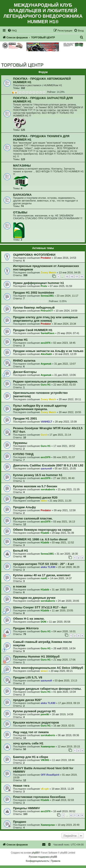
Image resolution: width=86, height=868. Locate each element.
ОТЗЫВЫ (20, 212)
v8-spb (45, 789)
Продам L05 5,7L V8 (28, 677)
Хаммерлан (48, 746)
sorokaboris (48, 489)
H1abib (45, 533)
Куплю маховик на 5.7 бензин (35, 486)
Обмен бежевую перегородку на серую (42, 530)
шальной (46, 468)
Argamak (46, 364)
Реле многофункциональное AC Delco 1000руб (48, 668)
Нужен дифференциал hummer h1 (39, 283)
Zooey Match (48, 272)
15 (67, 277)
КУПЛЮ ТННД (23, 454)
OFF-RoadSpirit (50, 775)
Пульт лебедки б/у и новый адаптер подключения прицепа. (40, 407)
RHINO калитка (24, 361)
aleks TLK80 (48, 567)
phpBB (35, 853)
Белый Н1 (21, 551)
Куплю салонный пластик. (33, 518)
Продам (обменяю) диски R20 (35, 498)
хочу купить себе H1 (28, 743)
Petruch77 (47, 311)
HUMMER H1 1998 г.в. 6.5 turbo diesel (40, 539)
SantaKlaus (47, 333)
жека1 (44, 671)
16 (72, 277)
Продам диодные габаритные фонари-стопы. (47, 689)
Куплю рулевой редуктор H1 (34, 711)
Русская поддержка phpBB (43, 857)
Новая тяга (21, 786)
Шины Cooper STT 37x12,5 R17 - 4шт (40, 607)
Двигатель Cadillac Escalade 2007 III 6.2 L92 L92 (48, 465)
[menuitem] (12, 31)
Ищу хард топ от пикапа (31, 732)
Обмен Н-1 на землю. (29, 619)
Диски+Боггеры (25, 372)
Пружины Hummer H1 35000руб (36, 657)
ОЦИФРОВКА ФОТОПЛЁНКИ (34, 255)
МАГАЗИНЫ (22, 166)
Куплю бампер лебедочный (34, 308)
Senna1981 (47, 296)
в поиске (20, 586)
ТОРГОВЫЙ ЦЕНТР (22, 65)
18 (82, 277)
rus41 (44, 578)
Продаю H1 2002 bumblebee (34, 293)
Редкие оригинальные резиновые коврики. (46, 382)
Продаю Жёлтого (26, 628)
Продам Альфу (24, 507)
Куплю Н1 (20, 340)
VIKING (45, 760)
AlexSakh (46, 354)
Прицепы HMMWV (26, 808)
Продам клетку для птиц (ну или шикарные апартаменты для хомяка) (45, 319)
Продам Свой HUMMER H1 (33, 330)
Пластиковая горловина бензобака (39, 797)
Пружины (20, 443)
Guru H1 (46, 385)
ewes (44, 501)
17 (77, 277)
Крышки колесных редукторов (36, 722)
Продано (20, 822)
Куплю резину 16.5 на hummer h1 (38, 475)
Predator (46, 258)
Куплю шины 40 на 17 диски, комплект (42, 575)
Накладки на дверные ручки (34, 598)
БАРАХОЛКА (22, 195)
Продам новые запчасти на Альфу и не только (48, 351)
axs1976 (46, 343)
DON (43, 622)
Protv (44, 286)
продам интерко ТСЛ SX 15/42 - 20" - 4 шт (44, 564)
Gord (44, 435)
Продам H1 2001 (25, 418)
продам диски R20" (28, 700)
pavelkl (45, 714)
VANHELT (46, 422)
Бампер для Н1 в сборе (31, 757)
